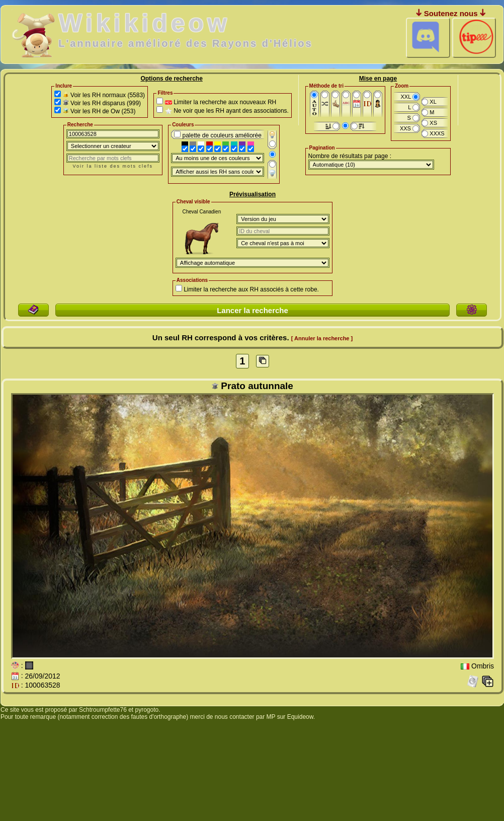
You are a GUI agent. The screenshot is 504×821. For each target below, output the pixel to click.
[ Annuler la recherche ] (322, 338)
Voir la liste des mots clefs (113, 166)
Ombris (483, 666)
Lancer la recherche (253, 310)
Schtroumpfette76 (103, 710)
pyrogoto (147, 710)
